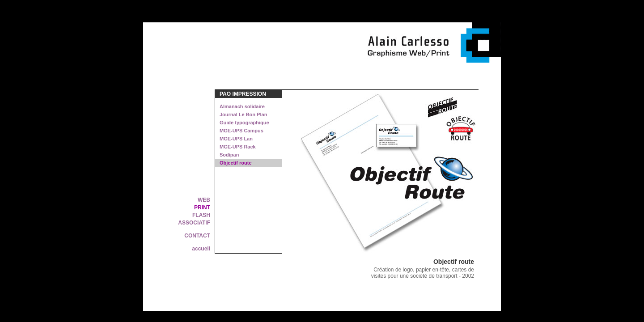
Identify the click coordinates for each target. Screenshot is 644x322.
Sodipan (229, 155)
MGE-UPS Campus (241, 131)
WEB (204, 200)
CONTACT (197, 236)
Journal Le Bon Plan (243, 114)
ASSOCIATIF (194, 223)
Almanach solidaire (242, 106)
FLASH (201, 215)
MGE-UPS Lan (236, 139)
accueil (201, 249)
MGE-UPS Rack (238, 147)
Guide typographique (244, 123)
